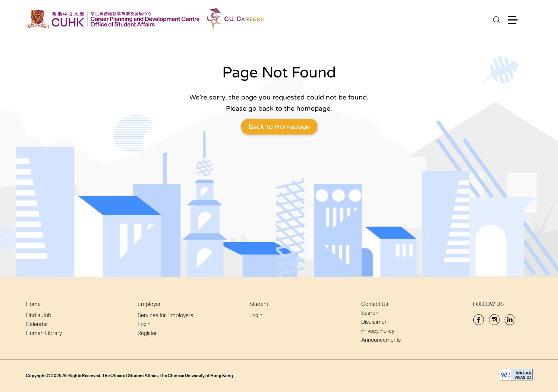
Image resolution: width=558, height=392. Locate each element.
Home (33, 304)
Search (370, 313)
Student (259, 304)
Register (147, 333)
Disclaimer (374, 322)
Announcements (381, 340)
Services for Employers (165, 315)
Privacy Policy (378, 331)
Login (144, 324)
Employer (149, 304)
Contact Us (375, 304)
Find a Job (39, 315)
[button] (513, 20)
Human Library (44, 333)
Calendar (37, 324)
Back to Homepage (279, 127)
